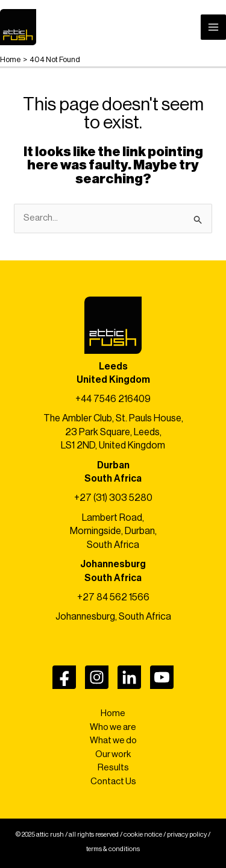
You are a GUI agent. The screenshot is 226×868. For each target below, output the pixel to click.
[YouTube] (162, 677)
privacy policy (187, 835)
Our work (113, 754)
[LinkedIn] (129, 677)
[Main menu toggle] (214, 27)
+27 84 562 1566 (113, 597)
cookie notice (143, 835)
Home (113, 713)
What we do (113, 741)
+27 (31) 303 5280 (113, 498)
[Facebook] (64, 677)
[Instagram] (97, 677)
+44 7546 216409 (113, 399)
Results (113, 768)
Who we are (113, 727)
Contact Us (113, 782)
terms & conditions (113, 849)
